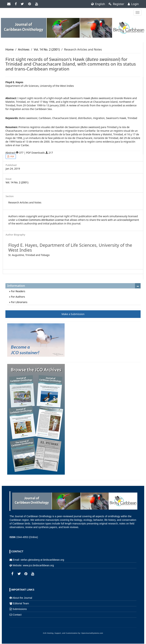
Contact (17, 615)
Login (133, 4)
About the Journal (22, 598)
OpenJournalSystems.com (92, 633)
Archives (24, 49)
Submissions (20, 609)
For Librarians (19, 302)
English (98, 4)
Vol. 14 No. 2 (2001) (47, 49)
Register (116, 4)
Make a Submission (73, 314)
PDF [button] (12, 156)
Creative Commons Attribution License (41, 220)
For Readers (18, 291)
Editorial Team (21, 603)
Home (10, 49)
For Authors (18, 297)
